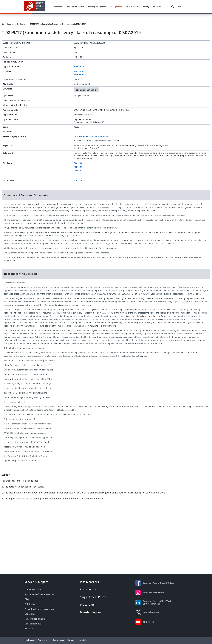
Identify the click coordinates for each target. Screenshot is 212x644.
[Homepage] (3, 24)
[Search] (173, 7)
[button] (106, 195)
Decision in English (86, 90)
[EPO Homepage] (35, 7)
